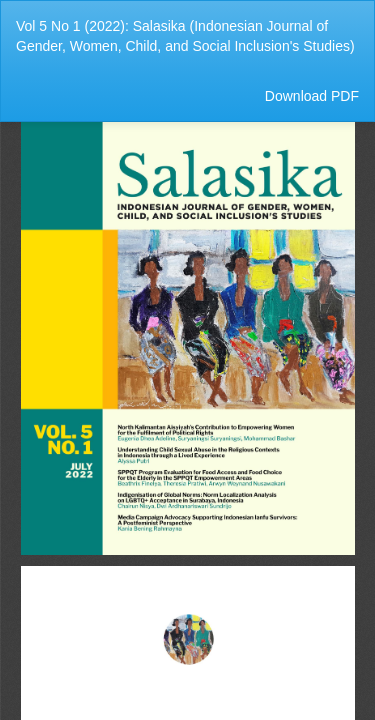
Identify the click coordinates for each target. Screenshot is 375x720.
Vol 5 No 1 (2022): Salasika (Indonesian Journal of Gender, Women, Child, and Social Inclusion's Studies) (185, 36)
